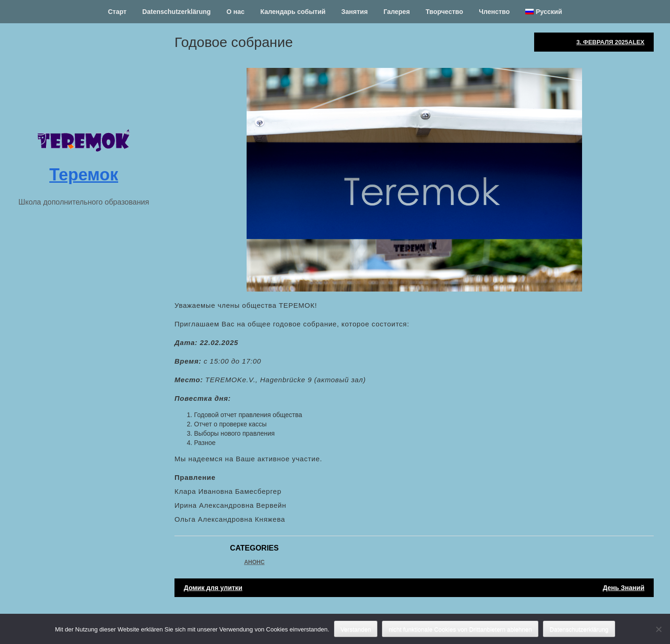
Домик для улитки (213, 588)
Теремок (84, 175)
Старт (117, 12)
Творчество (445, 12)
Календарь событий (293, 12)
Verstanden (356, 629)
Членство (494, 12)
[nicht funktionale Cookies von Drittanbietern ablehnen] (658, 629)
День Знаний (623, 588)
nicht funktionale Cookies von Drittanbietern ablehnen (460, 629)
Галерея (397, 12)
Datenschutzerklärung (177, 12)
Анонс (255, 562)
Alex (636, 42)
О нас (236, 12)
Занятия (355, 12)
